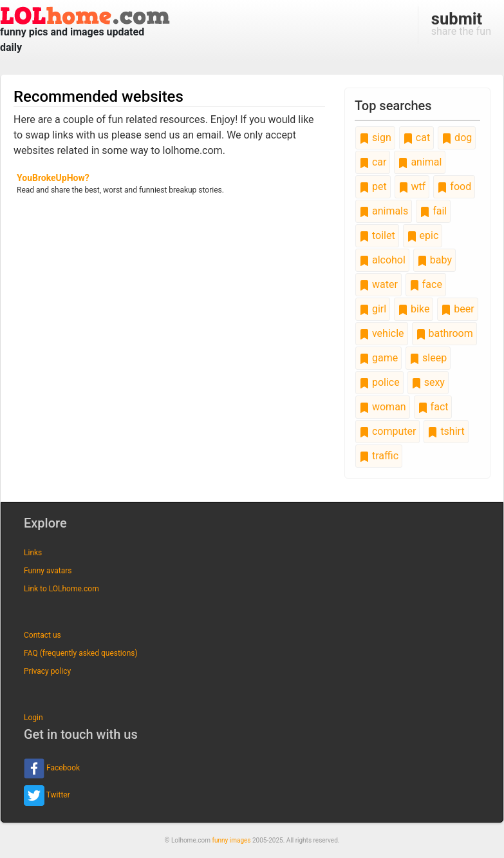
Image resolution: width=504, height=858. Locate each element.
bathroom (444, 333)
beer (457, 309)
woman (383, 407)
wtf (412, 186)
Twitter (47, 796)
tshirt (446, 431)
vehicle (382, 333)
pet (373, 186)
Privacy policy (47, 671)
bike (414, 309)
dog (457, 138)
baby (434, 260)
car (373, 162)
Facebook (52, 768)
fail (433, 211)
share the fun (461, 23)
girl (373, 309)
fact (433, 407)
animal (420, 162)
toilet (377, 235)
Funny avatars (48, 571)
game (378, 358)
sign (375, 138)
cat (416, 138)
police (379, 382)
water (378, 284)
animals (384, 211)
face (426, 284)
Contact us (42, 635)
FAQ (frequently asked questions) (81, 653)
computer (387, 431)
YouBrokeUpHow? (53, 178)
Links (33, 553)
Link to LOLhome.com (61, 589)
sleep (428, 358)
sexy (428, 382)
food (454, 186)
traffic (379, 456)
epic (423, 235)
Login (33, 718)
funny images (232, 840)
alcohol (382, 260)
